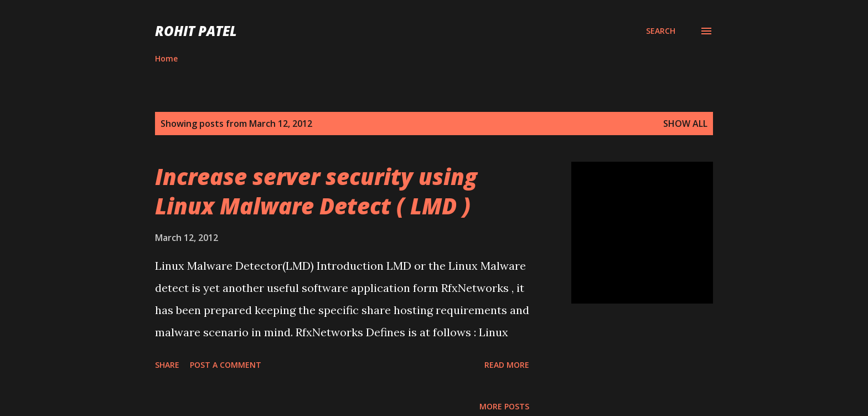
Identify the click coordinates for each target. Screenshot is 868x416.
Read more (507, 365)
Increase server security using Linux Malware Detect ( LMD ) (316, 191)
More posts (504, 406)
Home (166, 58)
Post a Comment (226, 365)
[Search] (661, 31)
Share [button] (167, 365)
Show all (685, 124)
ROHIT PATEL (196, 31)
